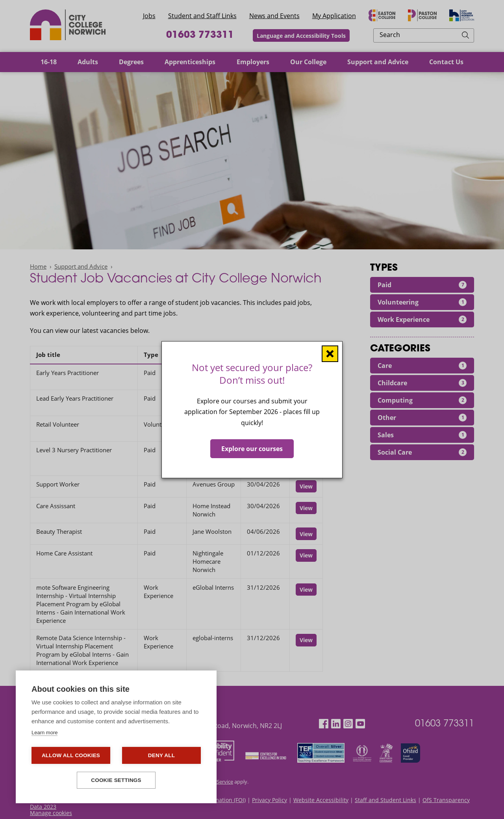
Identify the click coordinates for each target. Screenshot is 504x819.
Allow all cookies (71, 755)
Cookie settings (116, 780)
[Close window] (330, 353)
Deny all (161, 755)
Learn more (44, 733)
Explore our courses (252, 448)
